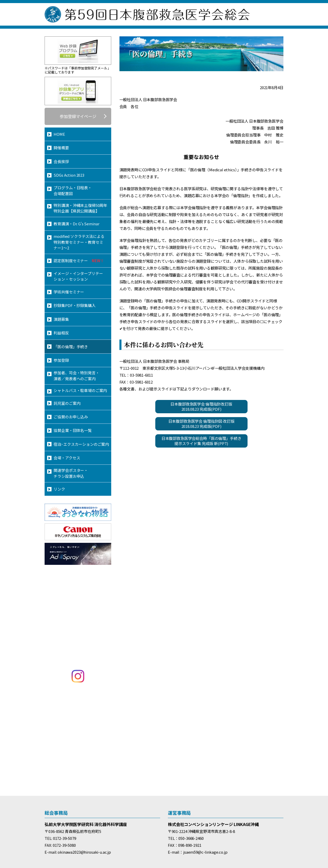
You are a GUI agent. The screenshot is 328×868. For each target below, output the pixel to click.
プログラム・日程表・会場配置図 (73, 190)
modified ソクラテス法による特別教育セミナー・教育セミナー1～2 (79, 242)
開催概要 (61, 148)
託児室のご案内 (67, 403)
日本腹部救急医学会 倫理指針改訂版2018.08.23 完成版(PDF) (201, 406)
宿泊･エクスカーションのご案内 (81, 444)
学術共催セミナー (69, 292)
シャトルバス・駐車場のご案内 (80, 390)
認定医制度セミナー (79, 261)
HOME (59, 134)
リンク (59, 489)
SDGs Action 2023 (69, 175)
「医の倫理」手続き (71, 347)
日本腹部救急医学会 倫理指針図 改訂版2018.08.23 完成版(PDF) (201, 424)
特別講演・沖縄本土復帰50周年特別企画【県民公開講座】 (80, 208)
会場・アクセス (67, 458)
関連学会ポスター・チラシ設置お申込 (71, 473)
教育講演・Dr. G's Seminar (76, 224)
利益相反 (61, 333)
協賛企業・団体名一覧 (73, 430)
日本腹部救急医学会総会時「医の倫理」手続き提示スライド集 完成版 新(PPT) (201, 441)
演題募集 (61, 319)
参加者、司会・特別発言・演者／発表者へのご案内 (76, 376)
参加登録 (61, 360)
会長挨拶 (61, 161)
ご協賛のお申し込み (71, 417)
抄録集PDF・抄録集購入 (74, 305)
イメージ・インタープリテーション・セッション (78, 276)
